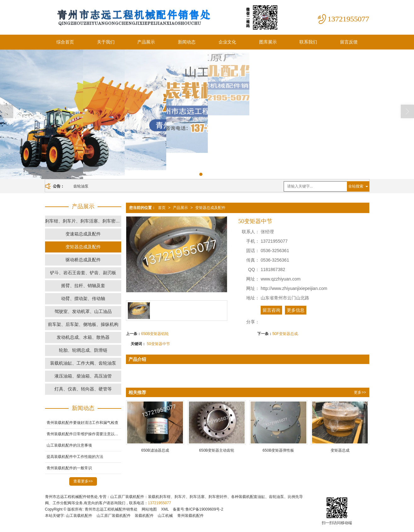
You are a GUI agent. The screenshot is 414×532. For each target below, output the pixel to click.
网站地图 (149, 509)
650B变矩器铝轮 (155, 334)
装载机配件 (144, 516)
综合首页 (65, 42)
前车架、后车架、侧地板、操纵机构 (83, 324)
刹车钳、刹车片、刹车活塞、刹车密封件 (83, 221)
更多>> (360, 392)
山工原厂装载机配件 (114, 516)
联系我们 (308, 42)
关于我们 (106, 42)
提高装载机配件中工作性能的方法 (75, 457)
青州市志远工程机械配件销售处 (111, 509)
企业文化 (227, 42)
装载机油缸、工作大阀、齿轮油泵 (83, 363)
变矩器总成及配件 (210, 208)
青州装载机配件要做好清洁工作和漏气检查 (82, 423)
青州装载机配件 (190, 516)
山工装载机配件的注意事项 (69, 445)
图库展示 (268, 42)
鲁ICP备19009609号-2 (204, 509)
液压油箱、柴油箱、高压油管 (83, 376)
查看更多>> (83, 481)
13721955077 (159, 503)
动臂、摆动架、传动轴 (83, 298)
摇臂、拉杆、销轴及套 (83, 286)
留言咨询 (271, 310)
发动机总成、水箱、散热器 (83, 337)
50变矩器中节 (158, 344)
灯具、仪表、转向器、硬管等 (83, 389)
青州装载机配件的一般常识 (69, 468)
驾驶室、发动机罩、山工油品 (83, 311)
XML (165, 509)
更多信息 (296, 310)
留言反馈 (349, 42)
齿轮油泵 (81, 186)
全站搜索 (356, 186)
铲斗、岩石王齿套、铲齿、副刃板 (83, 273)
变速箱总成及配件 (83, 234)
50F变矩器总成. (286, 334)
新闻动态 (187, 42)
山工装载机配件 (79, 516)
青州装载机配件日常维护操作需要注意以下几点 (84, 434)
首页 (162, 208)
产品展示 (146, 42)
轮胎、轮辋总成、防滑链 (83, 350)
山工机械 (165, 516)
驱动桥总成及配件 (83, 260)
